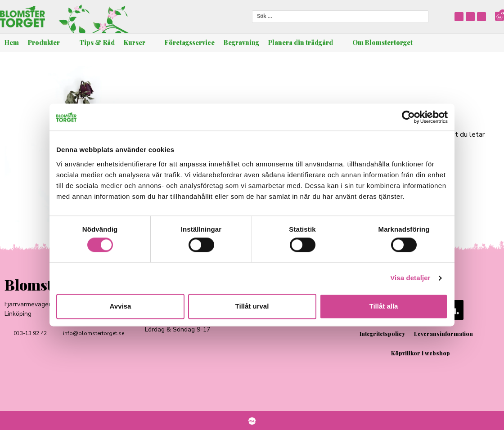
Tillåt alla (384, 306)
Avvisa (121, 306)
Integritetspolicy (382, 334)
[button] (49, 43)
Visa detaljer (410, 278)
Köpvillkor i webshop (421, 353)
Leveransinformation (443, 334)
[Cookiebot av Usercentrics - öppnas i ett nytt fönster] (408, 117)
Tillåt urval (252, 306)
